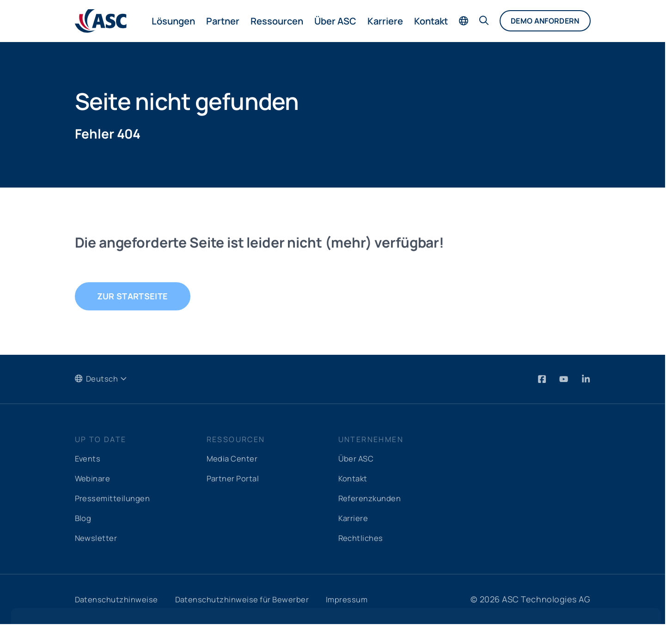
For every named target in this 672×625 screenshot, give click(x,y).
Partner (223, 21)
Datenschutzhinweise (120, 600)
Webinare (94, 479)
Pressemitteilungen (115, 499)
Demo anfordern (545, 21)
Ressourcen (277, 21)
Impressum (365, 600)
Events (89, 459)
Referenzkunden (373, 499)
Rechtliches (363, 539)
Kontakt (431, 21)
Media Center (234, 459)
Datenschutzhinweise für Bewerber (254, 600)
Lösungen (173, 21)
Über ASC (335, 21)
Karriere (385, 21)
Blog (84, 519)
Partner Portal (235, 479)
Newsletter (97, 539)
